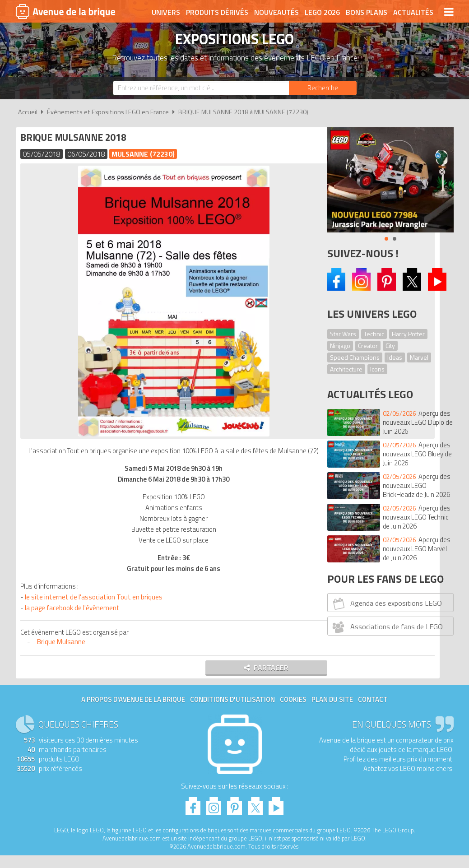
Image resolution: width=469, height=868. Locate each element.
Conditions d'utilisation (232, 712)
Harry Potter (408, 334)
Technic (374, 334)
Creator (368, 346)
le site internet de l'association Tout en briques (95, 608)
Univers (166, 12)
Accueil (28, 112)
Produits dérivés (217, 12)
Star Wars (343, 334)
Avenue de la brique (65, 11)
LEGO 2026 (322, 12)
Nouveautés (276, 12)
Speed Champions (355, 357)
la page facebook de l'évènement (74, 619)
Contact (373, 712)
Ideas (395, 357)
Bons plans (367, 12)
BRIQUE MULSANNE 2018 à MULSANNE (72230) (243, 112)
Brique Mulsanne (63, 652)
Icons (377, 369)
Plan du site (332, 712)
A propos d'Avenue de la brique (133, 712)
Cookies (293, 712)
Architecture (346, 369)
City (390, 346)
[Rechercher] (323, 88)
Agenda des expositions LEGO (386, 603)
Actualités (413, 12)
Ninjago (340, 346)
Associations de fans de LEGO (386, 627)
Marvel (419, 357)
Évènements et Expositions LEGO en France (108, 112)
